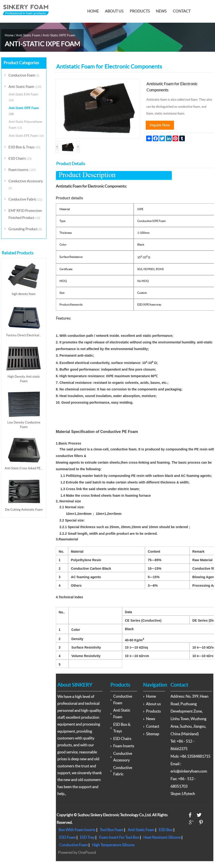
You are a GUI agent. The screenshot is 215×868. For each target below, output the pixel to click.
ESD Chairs (20, 158)
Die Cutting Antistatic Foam (24, 510)
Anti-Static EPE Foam (26, 136)
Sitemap (153, 734)
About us (114, 11)
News (161, 11)
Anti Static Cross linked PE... (24, 468)
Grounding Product (25, 229)
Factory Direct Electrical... (24, 335)
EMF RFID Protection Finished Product (25, 214)
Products (140, 11)
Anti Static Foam (28, 35)
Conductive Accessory (26, 184)
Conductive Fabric (25, 199)
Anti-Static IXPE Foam (59, 35)
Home (93, 11)
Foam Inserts (22, 170)
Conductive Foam (24, 75)
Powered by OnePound (77, 852)
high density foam (24, 294)
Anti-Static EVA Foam (23, 97)
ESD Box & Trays (25, 147)
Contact (182, 11)
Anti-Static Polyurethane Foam (25, 125)
